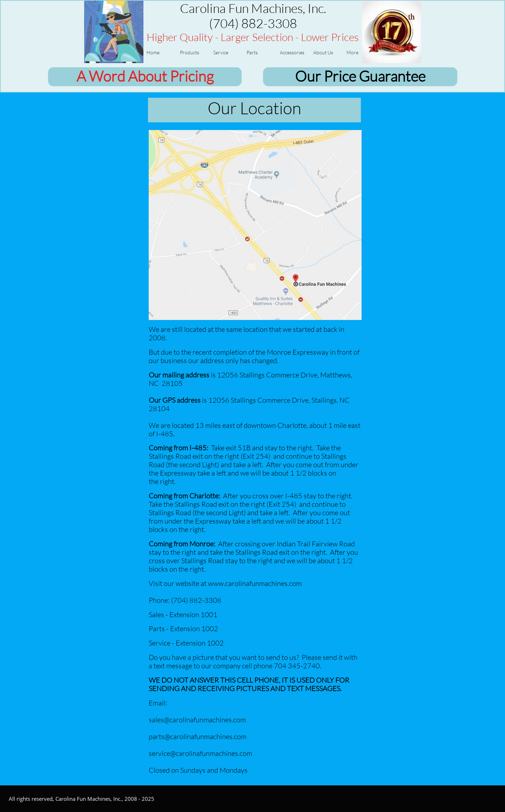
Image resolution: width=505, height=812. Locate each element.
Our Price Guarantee (360, 76)
